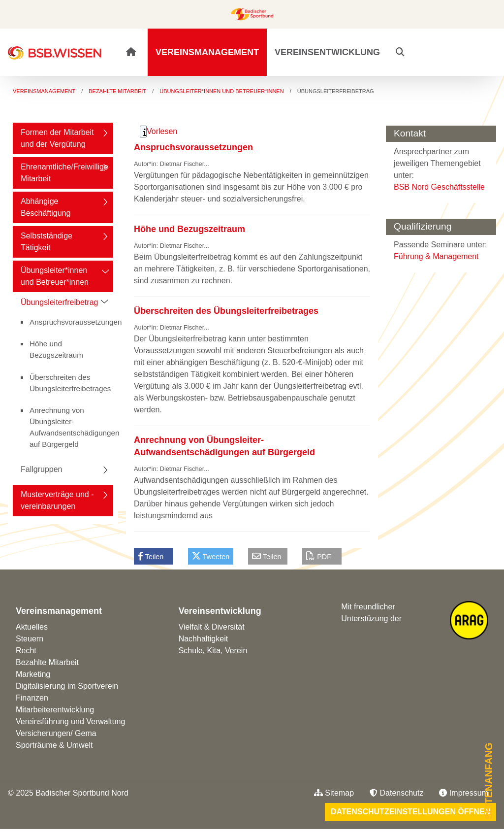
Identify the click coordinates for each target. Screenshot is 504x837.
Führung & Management (436, 256)
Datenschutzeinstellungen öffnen (410, 812)
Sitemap (334, 793)
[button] (400, 52)
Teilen (151, 556)
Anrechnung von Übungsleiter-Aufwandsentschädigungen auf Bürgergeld (71, 427)
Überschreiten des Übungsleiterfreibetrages (70, 383)
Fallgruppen (42, 469)
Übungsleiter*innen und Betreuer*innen (55, 276)
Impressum (464, 793)
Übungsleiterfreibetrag (59, 302)
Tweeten (211, 556)
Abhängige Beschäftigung (46, 207)
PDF (319, 556)
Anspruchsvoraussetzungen (71, 322)
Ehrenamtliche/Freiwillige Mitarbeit (64, 173)
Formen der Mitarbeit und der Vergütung (57, 138)
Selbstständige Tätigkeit (47, 242)
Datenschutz (396, 793)
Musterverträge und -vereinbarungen (57, 500)
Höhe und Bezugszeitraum (56, 349)
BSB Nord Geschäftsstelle (439, 187)
